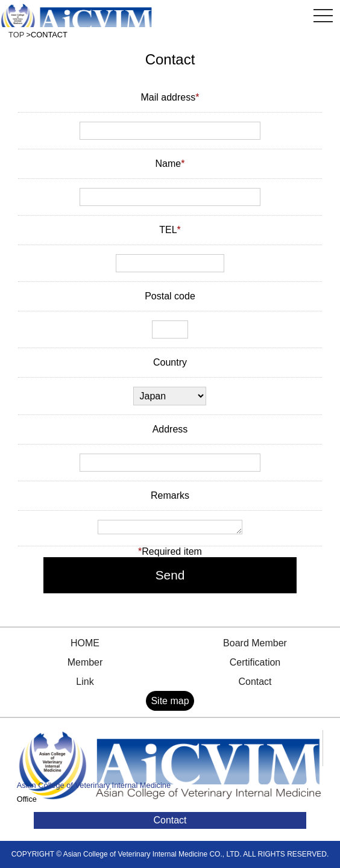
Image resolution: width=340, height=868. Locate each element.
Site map (170, 701)
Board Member (255, 643)
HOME (85, 643)
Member (85, 662)
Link (85, 682)
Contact (255, 682)
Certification (255, 662)
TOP (16, 35)
